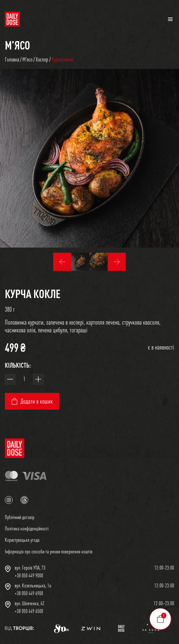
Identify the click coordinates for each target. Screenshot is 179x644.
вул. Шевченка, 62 (30, 603)
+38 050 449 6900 (29, 593)
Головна (12, 59)
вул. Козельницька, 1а (33, 585)
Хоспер (42, 59)
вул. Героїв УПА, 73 (30, 568)
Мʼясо (18, 45)
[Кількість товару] (24, 379)
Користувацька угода (22, 540)
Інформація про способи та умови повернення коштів (49, 551)
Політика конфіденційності (27, 528)
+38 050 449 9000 (29, 575)
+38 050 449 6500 (29, 611)
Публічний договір (20, 517)
